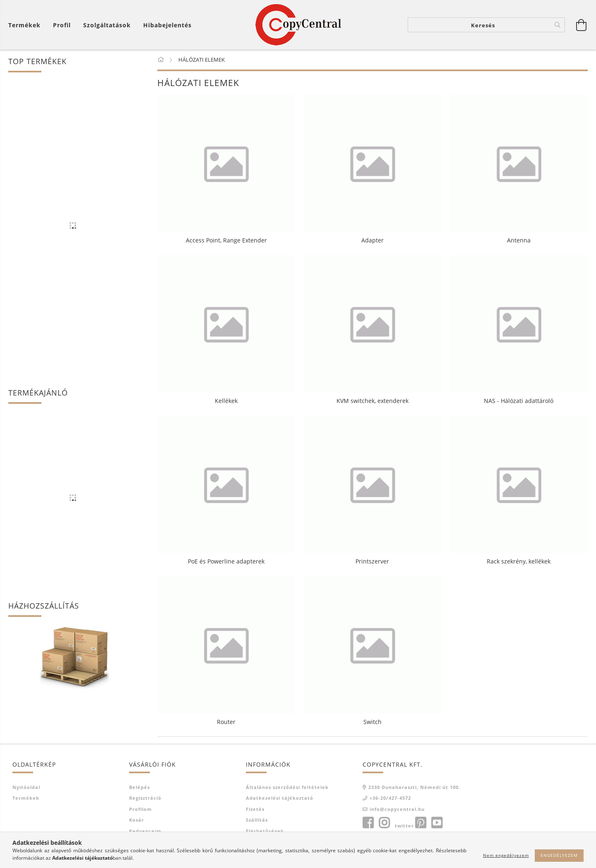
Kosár (137, 820)
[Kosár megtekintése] (26, 25)
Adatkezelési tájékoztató (280, 798)
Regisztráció (145, 798)
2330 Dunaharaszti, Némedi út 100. (414, 787)
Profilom (141, 809)
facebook (368, 823)
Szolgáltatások (107, 25)
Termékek (26, 798)
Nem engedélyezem (506, 855)
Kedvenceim (145, 831)
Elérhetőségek (265, 831)
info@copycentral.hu (397, 809)
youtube (437, 823)
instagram (384, 823)
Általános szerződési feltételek (287, 787)
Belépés (139, 787)
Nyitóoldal (26, 787)
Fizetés (255, 809)
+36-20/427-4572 (390, 798)
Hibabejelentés (167, 25)
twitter (404, 826)
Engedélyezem (559, 855)
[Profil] (62, 25)
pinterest (421, 823)
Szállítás (257, 820)
